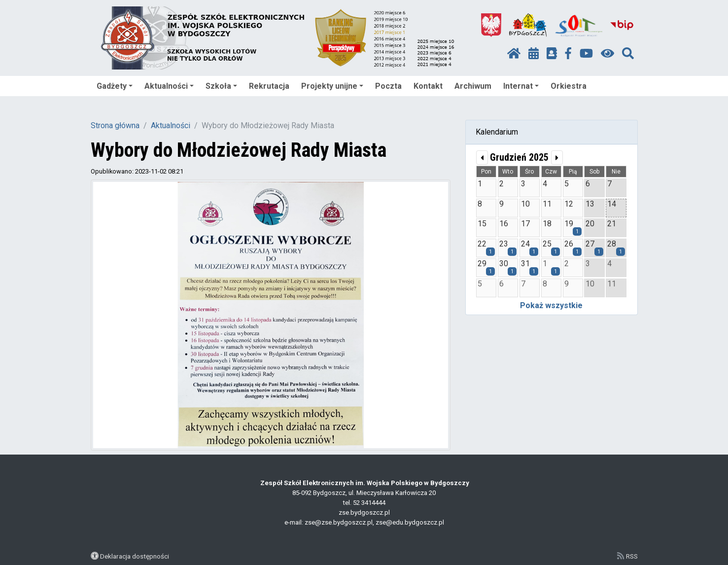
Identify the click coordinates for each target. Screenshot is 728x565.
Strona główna (115, 125)
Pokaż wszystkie (551, 305)
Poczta (388, 86)
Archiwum (473, 86)
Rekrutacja (269, 86)
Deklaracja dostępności (135, 556)
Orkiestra (569, 86)
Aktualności (169, 86)
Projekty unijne (332, 86)
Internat (521, 86)
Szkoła (221, 86)
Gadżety (115, 86)
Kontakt (428, 86)
